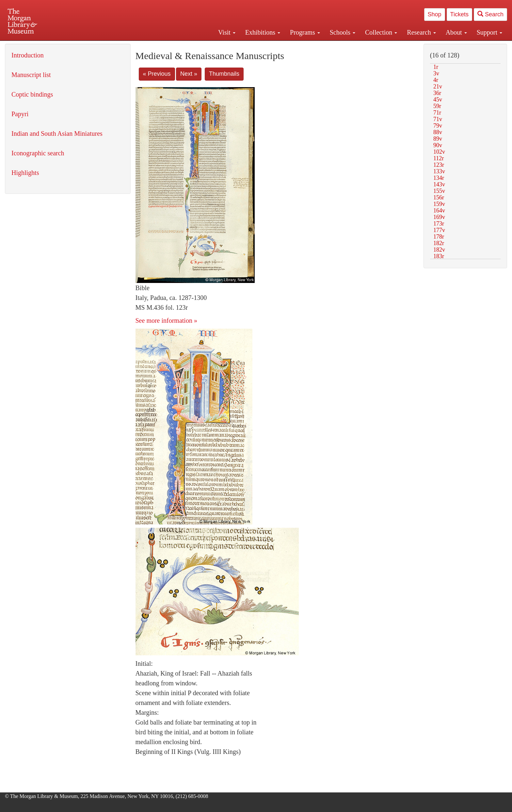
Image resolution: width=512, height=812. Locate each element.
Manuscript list (31, 75)
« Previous (157, 74)
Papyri (20, 114)
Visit (227, 32)
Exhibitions (263, 32)
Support (489, 32)
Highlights (25, 173)
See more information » (166, 320)
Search (490, 14)
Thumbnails (224, 74)
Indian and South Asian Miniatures (57, 133)
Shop (435, 14)
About (456, 32)
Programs (305, 32)
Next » (189, 74)
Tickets (459, 14)
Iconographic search (38, 153)
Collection (381, 32)
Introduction (28, 55)
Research (421, 32)
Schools (343, 32)
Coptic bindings (32, 94)
